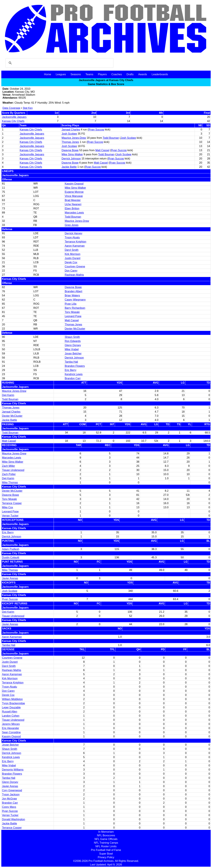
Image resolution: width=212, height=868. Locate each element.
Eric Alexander (11, 728)
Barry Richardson (75, 308)
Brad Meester (73, 200)
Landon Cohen (11, 716)
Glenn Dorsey (73, 345)
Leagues (61, 74)
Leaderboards (160, 74)
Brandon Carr (73, 378)
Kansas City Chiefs (13, 121)
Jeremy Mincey (11, 724)
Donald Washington (13, 819)
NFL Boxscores (106, 835)
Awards (143, 74)
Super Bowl (106, 854)
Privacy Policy (106, 857)
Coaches (117, 74)
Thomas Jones (70, 142)
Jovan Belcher (73, 354)
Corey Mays (9, 807)
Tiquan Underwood (13, 470)
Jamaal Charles (71, 130)
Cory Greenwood (12, 790)
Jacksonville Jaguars (14, 117)
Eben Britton (72, 208)
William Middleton (12, 699)
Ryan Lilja (71, 304)
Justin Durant (73, 258)
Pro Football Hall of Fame (106, 850)
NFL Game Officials (106, 839)
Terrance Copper (12, 503)
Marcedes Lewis (74, 213)
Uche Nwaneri (73, 204)
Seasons (76, 74)
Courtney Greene (75, 266)
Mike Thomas (10, 482)
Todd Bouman (111, 138)
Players (102, 74)
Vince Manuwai (74, 196)
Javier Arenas (10, 578)
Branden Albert (74, 291)
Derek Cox (71, 262)
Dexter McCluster (75, 329)
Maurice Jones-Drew (74, 138)
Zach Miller (8, 466)
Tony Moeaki (72, 312)
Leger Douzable (11, 707)
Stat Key (28, 108)
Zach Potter (9, 474)
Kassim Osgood (74, 184)
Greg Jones (72, 225)
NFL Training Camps (106, 843)
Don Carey (71, 271)
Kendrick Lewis (74, 374)
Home (48, 74)
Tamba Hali (71, 362)
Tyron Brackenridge (13, 703)
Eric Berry (71, 370)
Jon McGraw (9, 799)
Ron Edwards (73, 341)
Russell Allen (10, 712)
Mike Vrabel (72, 349)
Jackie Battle (69, 167)
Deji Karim (8, 395)
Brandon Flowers (75, 366)
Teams (89, 74)
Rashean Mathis (74, 275)
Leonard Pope (73, 316)
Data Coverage (11, 108)
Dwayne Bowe (70, 150)
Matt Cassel (102, 150)
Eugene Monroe (74, 192)
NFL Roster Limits (106, 846)
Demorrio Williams (13, 770)
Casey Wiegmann (75, 300)
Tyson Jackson (11, 794)
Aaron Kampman (75, 246)
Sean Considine (11, 732)
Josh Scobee (69, 134)
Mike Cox (8, 507)
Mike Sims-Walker (72, 154)
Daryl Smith (72, 250)
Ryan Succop (96, 130)
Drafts (130, 74)
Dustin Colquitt (11, 557)
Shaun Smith (72, 337)
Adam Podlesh (11, 549)
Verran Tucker (10, 516)
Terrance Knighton (76, 242)
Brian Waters (72, 295)
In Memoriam (106, 832)
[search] (59, 63)
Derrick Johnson (71, 159)
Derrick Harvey (74, 233)
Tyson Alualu (72, 237)
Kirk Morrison (73, 254)
